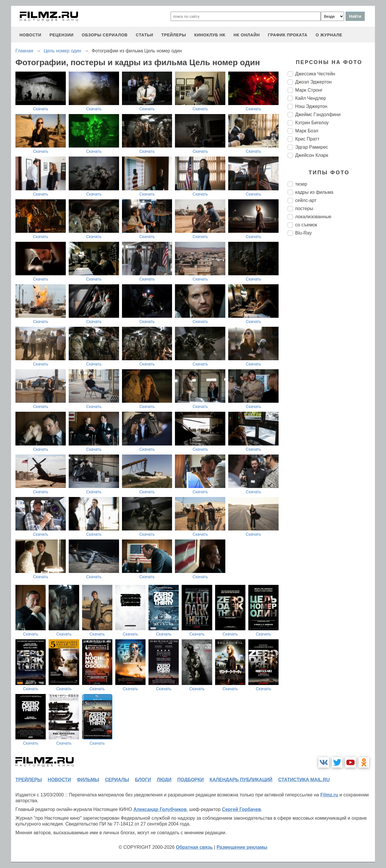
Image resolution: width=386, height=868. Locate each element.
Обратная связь (194, 847)
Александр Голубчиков (160, 809)
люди (164, 780)
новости (30, 35)
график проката (288, 35)
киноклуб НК (210, 35)
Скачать (41, 109)
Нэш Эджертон (311, 106)
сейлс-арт (306, 200)
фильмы (88, 780)
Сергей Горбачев (241, 809)
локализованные (313, 217)
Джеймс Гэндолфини (318, 115)
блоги (143, 780)
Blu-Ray (303, 233)
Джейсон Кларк (312, 155)
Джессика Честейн (315, 74)
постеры (304, 208)
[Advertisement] (331, 338)
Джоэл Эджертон (313, 82)
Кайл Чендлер (311, 98)
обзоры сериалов (105, 35)
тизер (301, 184)
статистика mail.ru (304, 780)
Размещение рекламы (242, 847)
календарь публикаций (241, 780)
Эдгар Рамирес (312, 147)
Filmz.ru (329, 795)
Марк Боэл (307, 131)
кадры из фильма (314, 192)
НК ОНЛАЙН (247, 35)
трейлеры (174, 35)
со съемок (306, 225)
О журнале (329, 35)
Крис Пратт (307, 139)
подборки (191, 780)
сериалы (117, 780)
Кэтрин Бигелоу (312, 123)
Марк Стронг (309, 90)
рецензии (62, 35)
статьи (144, 35)
